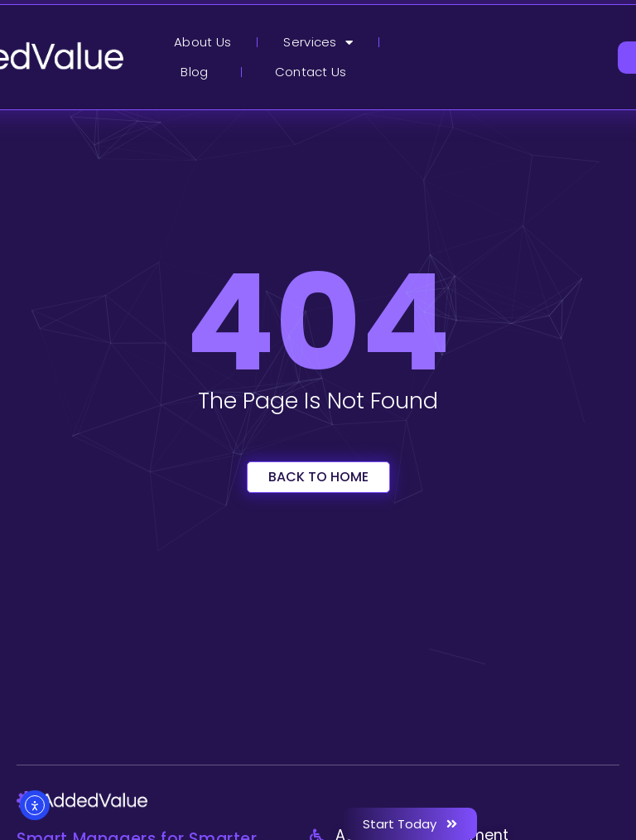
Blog (194, 72)
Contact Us (311, 72)
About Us (202, 42)
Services (318, 43)
